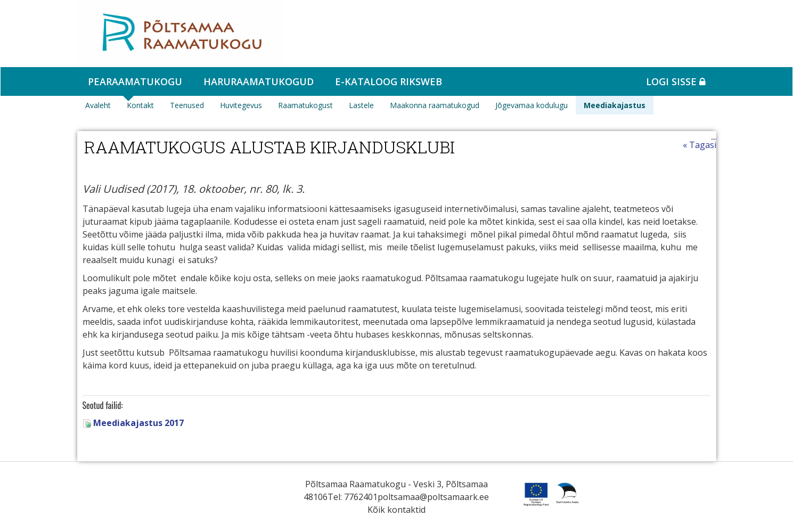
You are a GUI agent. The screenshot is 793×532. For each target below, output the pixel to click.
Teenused (187, 105)
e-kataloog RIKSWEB (389, 81)
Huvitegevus (241, 105)
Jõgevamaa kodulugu (532, 105)
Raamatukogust (305, 105)
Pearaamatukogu (135, 81)
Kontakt (140, 105)
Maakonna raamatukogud (435, 105)
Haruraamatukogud (259, 81)
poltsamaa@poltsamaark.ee (433, 497)
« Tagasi (700, 145)
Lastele (361, 105)
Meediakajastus (615, 105)
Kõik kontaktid (396, 510)
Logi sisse (676, 81)
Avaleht (98, 105)
